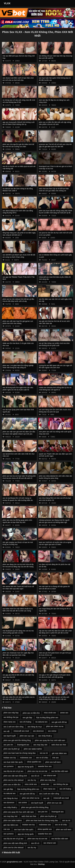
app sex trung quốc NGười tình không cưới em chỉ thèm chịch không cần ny (18, 123)
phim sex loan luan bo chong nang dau (20, 753)
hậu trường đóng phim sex (47, 718)
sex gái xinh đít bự (59, 722)
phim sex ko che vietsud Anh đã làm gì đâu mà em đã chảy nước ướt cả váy (18, 300)
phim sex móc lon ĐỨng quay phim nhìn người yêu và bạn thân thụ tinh (17, 521)
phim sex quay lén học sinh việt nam (50, 740)
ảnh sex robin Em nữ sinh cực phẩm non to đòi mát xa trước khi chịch (19, 698)
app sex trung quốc (26, 767)
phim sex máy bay (11, 713)
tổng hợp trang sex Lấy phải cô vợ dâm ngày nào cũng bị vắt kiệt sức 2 (19, 234)
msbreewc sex (26, 758)
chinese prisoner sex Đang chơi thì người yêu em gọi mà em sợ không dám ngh (54, 521)
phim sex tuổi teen (53, 762)
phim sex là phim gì (12, 749)
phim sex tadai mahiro (33, 749)
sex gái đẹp (27, 718)
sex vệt (6, 731)
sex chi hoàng (25, 722)
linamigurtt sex (23, 745)
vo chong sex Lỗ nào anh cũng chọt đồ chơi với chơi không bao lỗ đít (19, 101)
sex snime (52, 731)
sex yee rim (8, 745)
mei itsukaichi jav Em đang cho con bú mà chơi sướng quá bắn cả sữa (18, 632)
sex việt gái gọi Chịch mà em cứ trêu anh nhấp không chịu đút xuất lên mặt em (54, 698)
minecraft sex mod (21, 731)
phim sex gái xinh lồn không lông (17, 740)
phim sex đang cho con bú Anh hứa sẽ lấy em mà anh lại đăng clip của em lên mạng (18, 565)
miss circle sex (50, 713)
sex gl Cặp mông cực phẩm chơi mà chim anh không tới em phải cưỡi (54, 344)
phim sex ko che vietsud (13, 780)
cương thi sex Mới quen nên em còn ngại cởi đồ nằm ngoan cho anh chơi (55, 367)
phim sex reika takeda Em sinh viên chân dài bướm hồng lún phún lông (55, 477)
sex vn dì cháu (42, 758)
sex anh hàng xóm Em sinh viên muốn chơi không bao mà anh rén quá (55, 411)
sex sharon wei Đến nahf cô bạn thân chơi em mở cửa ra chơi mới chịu (18, 79)
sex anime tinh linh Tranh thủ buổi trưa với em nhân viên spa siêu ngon (18, 588)
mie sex (56, 758)
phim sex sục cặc (27, 736)
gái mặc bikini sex (59, 753)
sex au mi (44, 753)
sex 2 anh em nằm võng (13, 727)
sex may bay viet (40, 745)
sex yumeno (9, 766)
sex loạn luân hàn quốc (13, 762)
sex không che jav (11, 717)
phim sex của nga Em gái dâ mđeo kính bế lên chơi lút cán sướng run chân (18, 145)
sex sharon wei (50, 776)
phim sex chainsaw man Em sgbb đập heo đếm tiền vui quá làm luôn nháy (18, 654)
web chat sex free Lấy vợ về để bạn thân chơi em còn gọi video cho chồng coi (54, 190)
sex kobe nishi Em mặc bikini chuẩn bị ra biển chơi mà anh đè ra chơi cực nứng (18, 610)
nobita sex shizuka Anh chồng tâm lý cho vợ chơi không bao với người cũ (55, 389)
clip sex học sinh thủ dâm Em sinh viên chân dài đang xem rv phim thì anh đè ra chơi (55, 632)
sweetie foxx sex (45, 766)
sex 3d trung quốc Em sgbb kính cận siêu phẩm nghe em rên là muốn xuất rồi (18, 389)
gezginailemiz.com (14, 862)
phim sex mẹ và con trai (37, 771)
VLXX (7, 3)
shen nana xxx (10, 722)
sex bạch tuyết (10, 736)
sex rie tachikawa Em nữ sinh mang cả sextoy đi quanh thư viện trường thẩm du (18, 499)
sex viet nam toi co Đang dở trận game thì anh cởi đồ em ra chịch (54, 588)
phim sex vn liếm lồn (31, 713)
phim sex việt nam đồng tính (15, 776)
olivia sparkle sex (34, 762)
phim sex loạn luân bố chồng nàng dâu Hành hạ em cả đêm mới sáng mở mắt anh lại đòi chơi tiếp (56, 213)
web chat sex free (59, 745)
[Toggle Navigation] (69, 3)
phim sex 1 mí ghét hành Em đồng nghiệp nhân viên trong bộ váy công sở (18, 367)
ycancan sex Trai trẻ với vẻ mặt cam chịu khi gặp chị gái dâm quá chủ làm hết (55, 145)
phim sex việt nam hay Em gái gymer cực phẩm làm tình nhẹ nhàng (18, 322)
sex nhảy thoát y (45, 736)
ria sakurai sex (41, 722)
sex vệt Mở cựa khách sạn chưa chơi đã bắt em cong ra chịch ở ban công (19, 256)
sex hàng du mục (35, 727)
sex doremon (38, 731)
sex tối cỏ (35, 776)
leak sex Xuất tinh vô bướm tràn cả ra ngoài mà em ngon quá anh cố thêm (55, 543)
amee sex (64, 713)
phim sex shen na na (55, 726)
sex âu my (32, 780)
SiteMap (41, 864)
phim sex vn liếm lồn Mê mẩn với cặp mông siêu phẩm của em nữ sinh (55, 123)
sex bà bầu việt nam (60, 771)
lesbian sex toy (10, 758)
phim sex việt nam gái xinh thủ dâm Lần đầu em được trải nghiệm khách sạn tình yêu (19, 433)
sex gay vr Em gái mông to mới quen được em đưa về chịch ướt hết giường (55, 676)
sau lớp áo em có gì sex (13, 771)
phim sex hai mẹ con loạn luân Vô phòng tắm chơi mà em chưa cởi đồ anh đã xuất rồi (19, 477)
